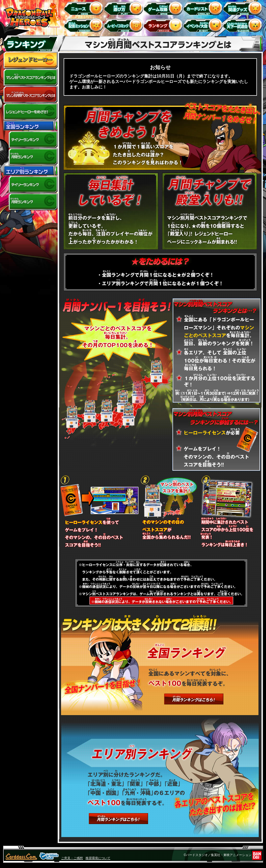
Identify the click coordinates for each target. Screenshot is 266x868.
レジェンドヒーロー (30, 60)
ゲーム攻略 (164, 8)
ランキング (164, 25)
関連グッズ (244, 8)
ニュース (85, 8)
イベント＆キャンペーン (204, 25)
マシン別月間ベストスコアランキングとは (30, 95)
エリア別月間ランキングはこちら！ (118, 819)
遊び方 (124, 8)
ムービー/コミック (124, 25)
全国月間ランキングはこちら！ (194, 699)
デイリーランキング (30, 140)
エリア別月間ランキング (30, 202)
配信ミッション (85, 25)
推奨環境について (98, 858)
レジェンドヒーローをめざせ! (30, 112)
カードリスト (204, 8)
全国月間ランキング (30, 157)
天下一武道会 (244, 25)
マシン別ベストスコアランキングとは (30, 77)
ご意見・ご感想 (72, 858)
